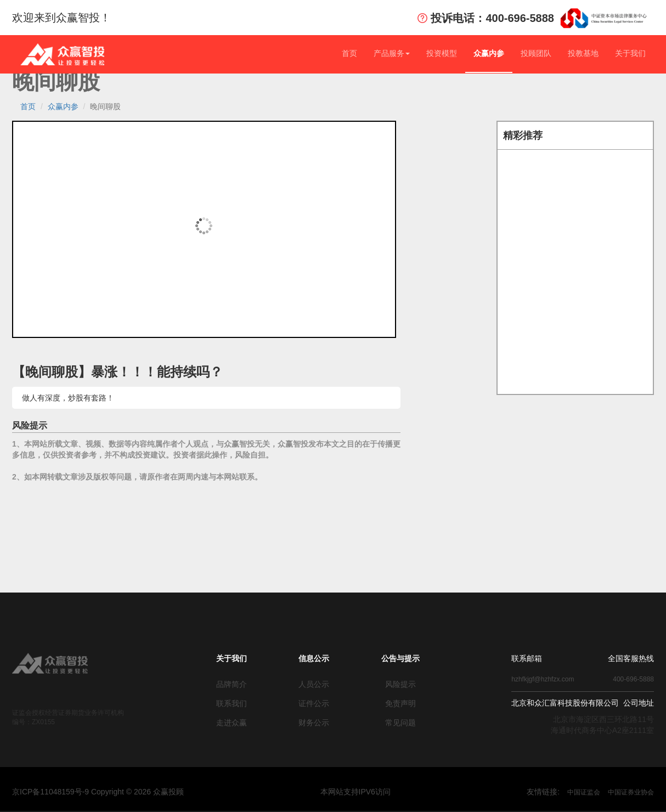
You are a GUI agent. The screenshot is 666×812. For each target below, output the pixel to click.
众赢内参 (489, 53)
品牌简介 (232, 684)
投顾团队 (536, 53)
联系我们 (232, 703)
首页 (349, 53)
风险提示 (400, 684)
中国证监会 (584, 792)
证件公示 (314, 703)
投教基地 (583, 53)
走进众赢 (232, 723)
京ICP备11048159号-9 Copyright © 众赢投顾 (98, 792)
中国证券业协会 (631, 792)
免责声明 (400, 703)
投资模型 (442, 53)
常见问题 (400, 723)
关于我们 (630, 53)
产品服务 (392, 53)
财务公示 (314, 723)
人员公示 (314, 684)
